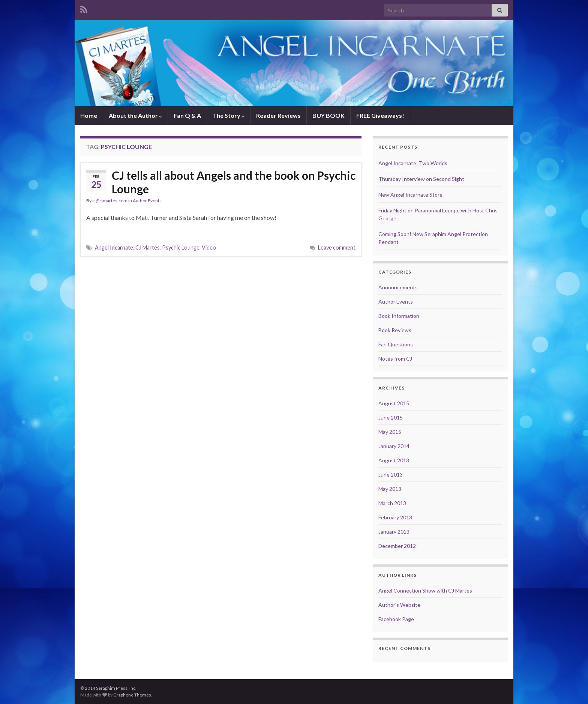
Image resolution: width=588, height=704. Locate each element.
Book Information (399, 316)
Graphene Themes (132, 695)
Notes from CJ (395, 359)
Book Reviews (395, 330)
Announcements (398, 287)
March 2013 (392, 503)
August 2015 (394, 403)
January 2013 (394, 532)
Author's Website (399, 605)
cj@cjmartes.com (110, 201)
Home (89, 115)
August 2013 (394, 460)
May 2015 (390, 432)
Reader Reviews (278, 115)
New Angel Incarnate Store (410, 195)
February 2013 (395, 517)
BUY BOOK (328, 115)
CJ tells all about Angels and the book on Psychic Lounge (234, 182)
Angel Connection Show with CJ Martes (425, 590)
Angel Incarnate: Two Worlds (413, 163)
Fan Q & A (187, 115)
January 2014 (394, 446)
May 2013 (390, 489)
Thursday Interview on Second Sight (421, 179)
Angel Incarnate (114, 247)
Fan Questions (396, 344)
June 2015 (391, 417)
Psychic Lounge (181, 247)
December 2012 (397, 546)
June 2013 (391, 475)
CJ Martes (148, 247)
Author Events (147, 201)
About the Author (135, 115)
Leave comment (337, 247)
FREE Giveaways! (380, 115)
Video (209, 247)
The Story (229, 115)
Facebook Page (396, 619)
